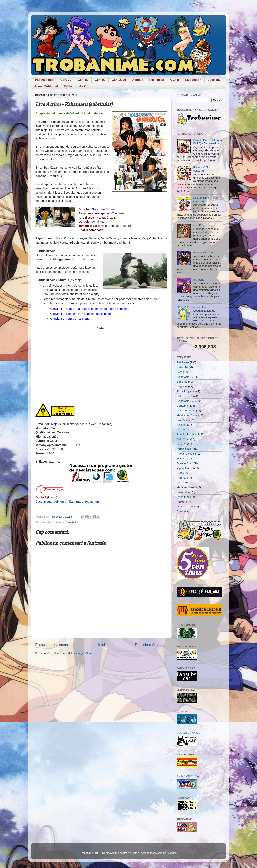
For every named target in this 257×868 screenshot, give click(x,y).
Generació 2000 (186, 401)
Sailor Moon (184, 492)
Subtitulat (182, 367)
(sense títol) (200, 307)
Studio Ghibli (184, 449)
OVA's (175, 80)
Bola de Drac (185, 396)
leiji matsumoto (186, 468)
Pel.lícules (183, 362)
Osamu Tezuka (186, 506)
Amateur (182, 502)
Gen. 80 (83, 80)
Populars (182, 386)
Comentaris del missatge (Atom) (73, 653)
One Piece (199, 225)
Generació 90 (185, 377)
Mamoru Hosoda (187, 487)
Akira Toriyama (186, 391)
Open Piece (184, 497)
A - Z (82, 86)
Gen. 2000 (119, 80)
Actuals (138, 80)
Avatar (181, 483)
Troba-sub (183, 458)
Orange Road (185, 463)
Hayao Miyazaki (186, 454)
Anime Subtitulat (46, 86)
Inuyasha (199, 280)
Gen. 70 (66, 80)
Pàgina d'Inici (45, 80)
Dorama (182, 511)
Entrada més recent (52, 645)
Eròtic (69, 86)
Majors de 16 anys (188, 415)
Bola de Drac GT (203, 252)
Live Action (193, 80)
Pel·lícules (157, 80)
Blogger (171, 853)
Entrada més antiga (151, 645)
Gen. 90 (100, 80)
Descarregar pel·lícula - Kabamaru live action (67, 502)
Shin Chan (183, 439)
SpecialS (214, 80)
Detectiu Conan (186, 411)
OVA (179, 372)
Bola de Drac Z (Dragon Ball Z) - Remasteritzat (208, 142)
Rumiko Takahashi (188, 434)
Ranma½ (182, 478)
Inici (102, 645)
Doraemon (183, 406)
